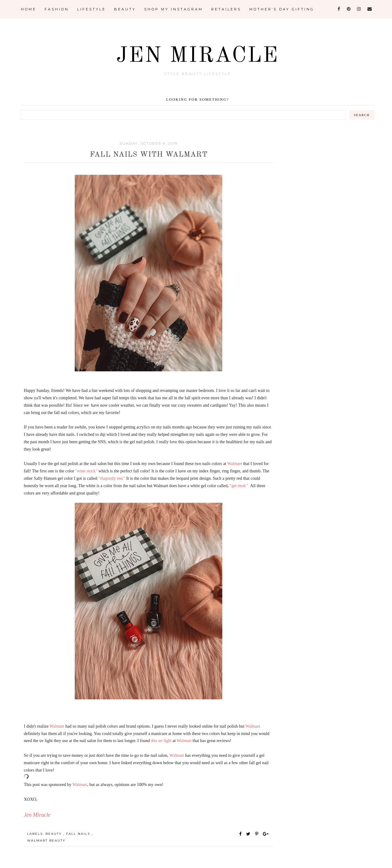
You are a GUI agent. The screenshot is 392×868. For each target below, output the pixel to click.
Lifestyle (91, 9)
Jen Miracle (198, 56)
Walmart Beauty (46, 841)
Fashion (57, 9)
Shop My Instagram (174, 9)
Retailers (226, 9)
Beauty (125, 9)
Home (29, 9)
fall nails (79, 834)
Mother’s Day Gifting (282, 9)
